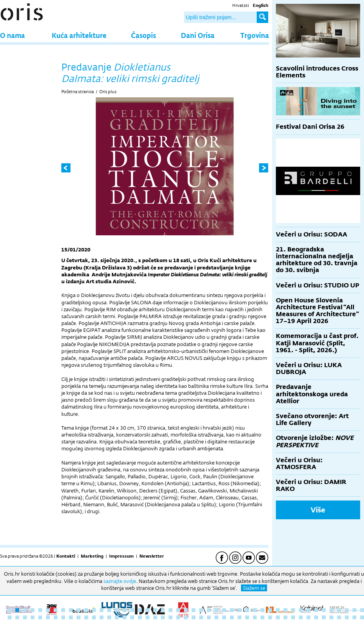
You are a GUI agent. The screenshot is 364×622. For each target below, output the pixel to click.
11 (86, 610)
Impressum (121, 556)
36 (278, 610)
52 (40, 617)
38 (293, 610)
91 (339, 617)
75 (216, 617)
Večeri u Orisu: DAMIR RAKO (311, 485)
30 (232, 610)
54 (56, 617)
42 (324, 610)
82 (270, 617)
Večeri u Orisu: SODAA (312, 234)
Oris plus (108, 92)
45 (347, 610)
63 (125, 617)
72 (193, 617)
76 (224, 617)
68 (163, 617)
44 (339, 610)
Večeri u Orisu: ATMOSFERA (299, 464)
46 (354, 610)
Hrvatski (241, 5)
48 (10, 617)
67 (155, 617)
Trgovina (255, 35)
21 (163, 610)
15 (117, 610)
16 (125, 610)
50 (25, 617)
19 (148, 610)
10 (79, 610)
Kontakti (66, 556)
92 (347, 617)
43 (331, 610)
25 (193, 610)
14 (109, 610)
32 (247, 610)
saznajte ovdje (120, 581)
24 (186, 610)
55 (63, 617)
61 (109, 617)
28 (216, 610)
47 (362, 610)
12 (94, 610)
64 (132, 617)
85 (293, 617)
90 (331, 617)
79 (247, 617)
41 (316, 610)
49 (17, 617)
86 (301, 617)
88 (316, 617)
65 (140, 617)
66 (148, 617)
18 (140, 610)
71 (186, 617)
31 (239, 610)
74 (209, 617)
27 (209, 610)
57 (79, 617)
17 (132, 610)
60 (102, 617)
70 (178, 617)
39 (301, 610)
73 (201, 617)
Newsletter (152, 556)
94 (362, 617)
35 (270, 610)
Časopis (143, 35)
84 (285, 617)
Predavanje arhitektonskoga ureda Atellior (312, 394)
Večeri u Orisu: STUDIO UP (317, 285)
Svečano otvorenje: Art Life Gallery (312, 419)
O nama (12, 35)
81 (262, 617)
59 (94, 617)
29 (224, 610)
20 (155, 610)
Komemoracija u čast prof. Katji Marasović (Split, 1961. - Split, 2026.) (317, 343)
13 (102, 610)
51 (33, 617)
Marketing (92, 556)
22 (171, 610)
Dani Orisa (198, 35)
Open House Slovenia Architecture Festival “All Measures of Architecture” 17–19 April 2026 (317, 311)
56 (71, 617)
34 (262, 610)
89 (324, 617)
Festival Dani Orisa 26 (310, 127)
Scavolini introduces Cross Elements (317, 72)
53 (48, 617)
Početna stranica (78, 92)
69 (171, 617)
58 (86, 617)
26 (201, 610)
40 (308, 610)
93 (354, 617)
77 (232, 617)
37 (285, 610)
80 (255, 617)
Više (318, 510)
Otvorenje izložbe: (315, 441)
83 (278, 617)
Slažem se (254, 588)
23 (178, 610)
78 (239, 617)
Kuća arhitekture (79, 35)
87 (308, 617)
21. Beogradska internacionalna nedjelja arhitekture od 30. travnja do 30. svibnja (317, 260)
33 (255, 610)
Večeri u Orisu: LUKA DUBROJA (309, 368)
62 (117, 617)
